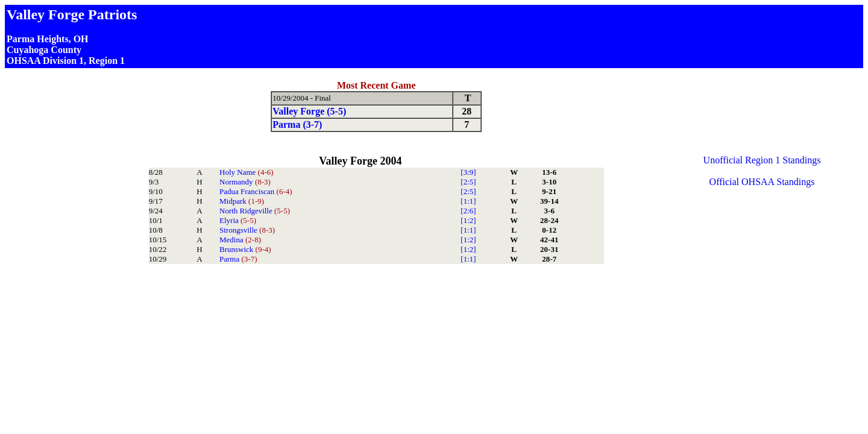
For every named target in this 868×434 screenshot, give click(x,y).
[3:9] (468, 172)
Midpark (242, 201)
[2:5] (468, 182)
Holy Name (247, 172)
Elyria (238, 220)
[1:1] (468, 201)
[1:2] (468, 220)
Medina (240, 240)
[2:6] (468, 211)
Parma (238, 259)
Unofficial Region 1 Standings (762, 160)
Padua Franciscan (256, 191)
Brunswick (245, 249)
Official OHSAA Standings (762, 182)
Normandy (245, 182)
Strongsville (247, 230)
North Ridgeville (255, 211)
